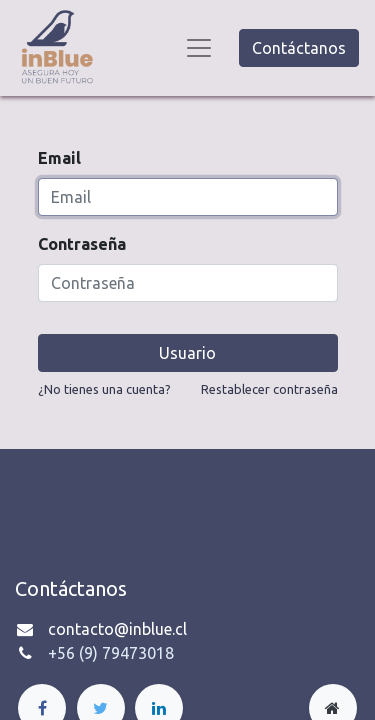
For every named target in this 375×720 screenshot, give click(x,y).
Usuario (187, 353)
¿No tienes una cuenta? (104, 389)
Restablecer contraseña (269, 389)
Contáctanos (299, 48)
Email (59, 158)
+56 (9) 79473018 (111, 653)
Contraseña (82, 244)
